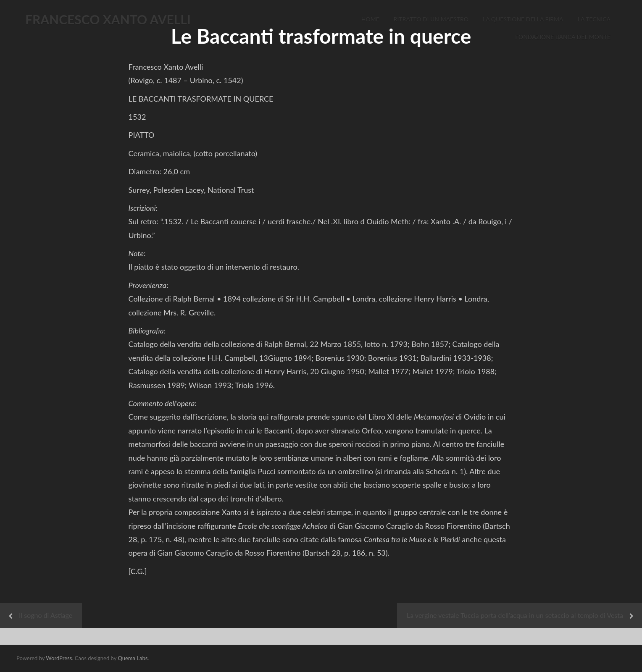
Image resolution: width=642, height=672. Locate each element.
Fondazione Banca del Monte (563, 37)
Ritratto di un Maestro (431, 19)
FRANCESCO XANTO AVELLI (108, 19)
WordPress (59, 658)
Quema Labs (133, 658)
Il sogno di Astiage (46, 615)
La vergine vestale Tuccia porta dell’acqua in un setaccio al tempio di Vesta (515, 615)
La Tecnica (594, 19)
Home (370, 19)
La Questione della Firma (523, 19)
